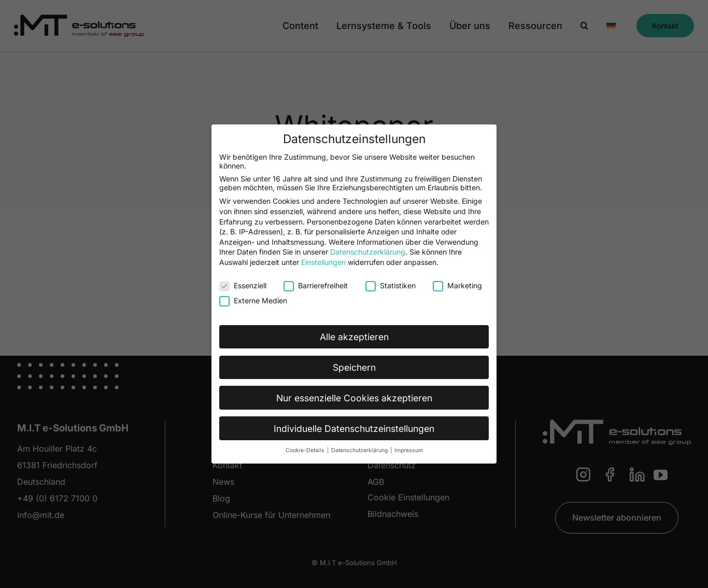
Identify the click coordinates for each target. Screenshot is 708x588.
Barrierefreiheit (316, 285)
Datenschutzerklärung (368, 251)
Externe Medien (253, 300)
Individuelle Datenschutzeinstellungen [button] (354, 428)
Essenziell (243, 285)
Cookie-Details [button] (306, 450)
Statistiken (391, 285)
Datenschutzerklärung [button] (360, 450)
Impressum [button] (409, 450)
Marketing (457, 285)
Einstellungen (323, 262)
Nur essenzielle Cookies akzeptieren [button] (354, 397)
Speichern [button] (354, 367)
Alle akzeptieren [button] (354, 336)
